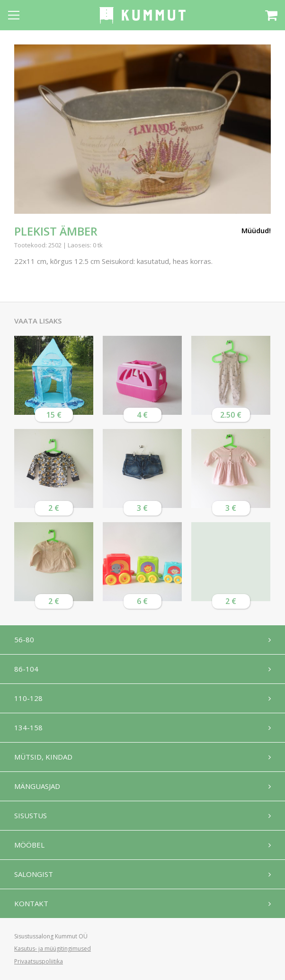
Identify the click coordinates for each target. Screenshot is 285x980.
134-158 (28, 727)
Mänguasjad (37, 786)
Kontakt (31, 903)
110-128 (28, 698)
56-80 (24, 639)
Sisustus (31, 815)
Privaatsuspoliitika (39, 961)
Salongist (34, 874)
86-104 (26, 669)
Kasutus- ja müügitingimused (53, 949)
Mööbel (29, 845)
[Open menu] (14, 15)
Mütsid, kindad (43, 757)
